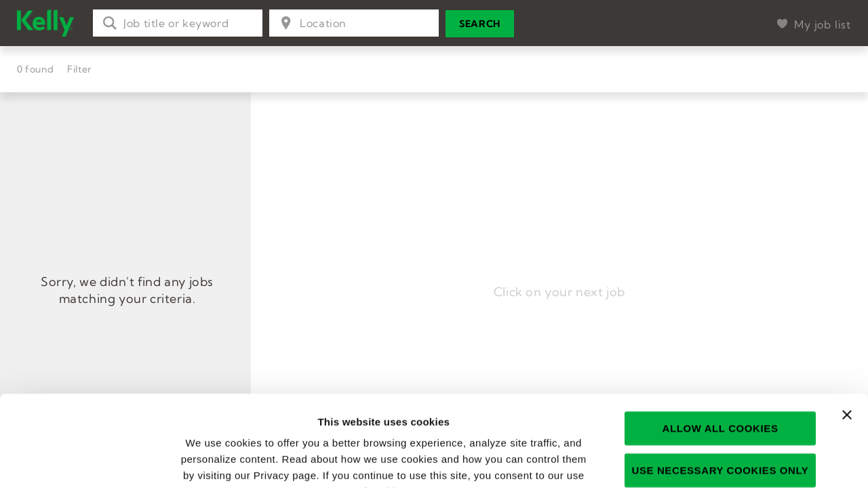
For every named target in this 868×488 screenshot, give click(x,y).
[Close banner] (847, 329)
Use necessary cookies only (721, 385)
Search (480, 24)
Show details (737, 461)
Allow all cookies (720, 343)
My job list (823, 24)
